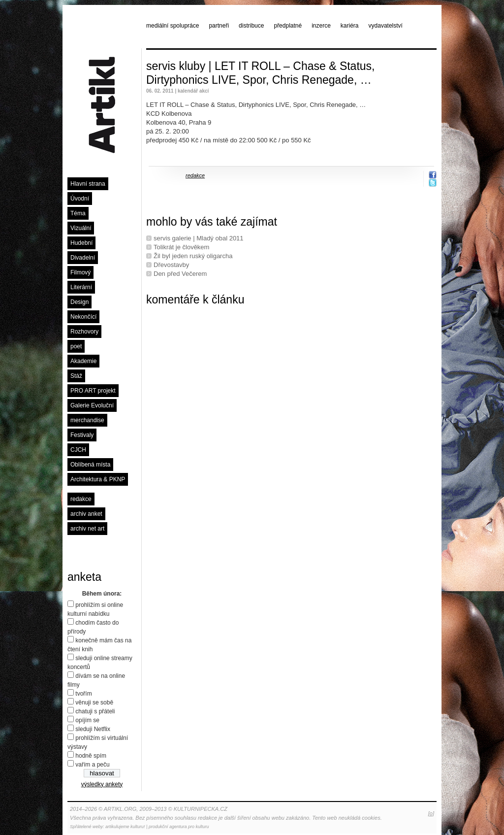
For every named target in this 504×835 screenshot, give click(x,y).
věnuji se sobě (94, 702)
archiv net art (87, 529)
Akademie (83, 361)
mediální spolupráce (173, 26)
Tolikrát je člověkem (181, 247)
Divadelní (83, 258)
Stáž (76, 376)
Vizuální (81, 228)
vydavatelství (386, 26)
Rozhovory (84, 332)
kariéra (350, 26)
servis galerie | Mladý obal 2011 (199, 238)
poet (76, 346)
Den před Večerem (180, 274)
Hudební (81, 243)
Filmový (80, 272)
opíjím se (87, 720)
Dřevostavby (171, 265)
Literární (81, 287)
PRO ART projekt (93, 391)
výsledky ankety (102, 784)
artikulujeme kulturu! (125, 827)
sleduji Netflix (93, 729)
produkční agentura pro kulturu (179, 827)
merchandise (87, 420)
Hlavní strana (88, 184)
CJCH (78, 450)
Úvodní (80, 199)
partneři (219, 26)
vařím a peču (92, 765)
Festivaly (82, 435)
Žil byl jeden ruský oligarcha (193, 256)
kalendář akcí (193, 91)
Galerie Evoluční (92, 405)
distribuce (251, 26)
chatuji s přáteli (95, 711)
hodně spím (91, 756)
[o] (431, 813)
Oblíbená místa (90, 465)
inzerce (321, 26)
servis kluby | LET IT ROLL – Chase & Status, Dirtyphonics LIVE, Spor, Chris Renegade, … (260, 73)
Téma (78, 213)
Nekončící (83, 317)
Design (79, 302)
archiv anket (86, 514)
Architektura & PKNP (98, 479)
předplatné (288, 26)
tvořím (83, 694)
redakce (81, 499)
